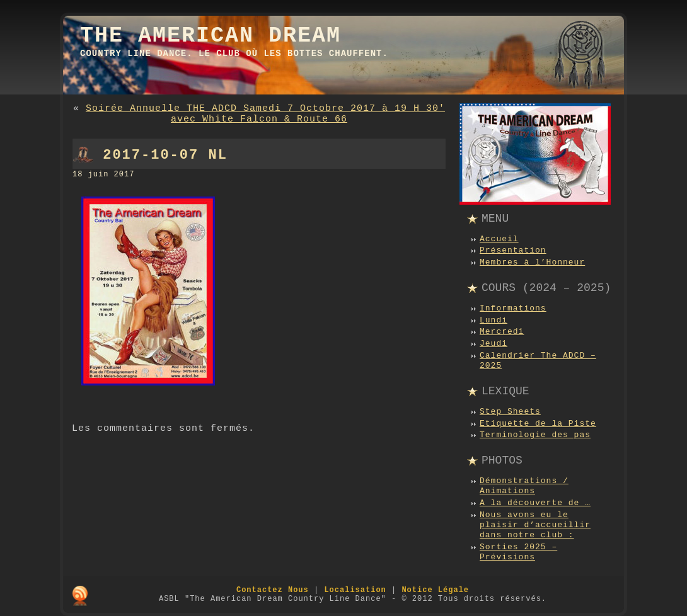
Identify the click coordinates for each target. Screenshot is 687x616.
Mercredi (502, 332)
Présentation (513, 250)
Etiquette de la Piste (538, 424)
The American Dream (211, 36)
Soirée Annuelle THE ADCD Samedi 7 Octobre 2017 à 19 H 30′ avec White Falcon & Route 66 (265, 114)
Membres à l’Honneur (532, 262)
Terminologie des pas (535, 435)
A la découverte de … (535, 503)
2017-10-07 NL (165, 155)
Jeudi (494, 344)
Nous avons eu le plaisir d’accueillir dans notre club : (535, 525)
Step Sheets (510, 412)
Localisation (355, 590)
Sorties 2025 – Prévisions (518, 552)
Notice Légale (435, 590)
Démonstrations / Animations (524, 486)
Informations (513, 308)
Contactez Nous (273, 590)
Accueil (499, 239)
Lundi (494, 320)
